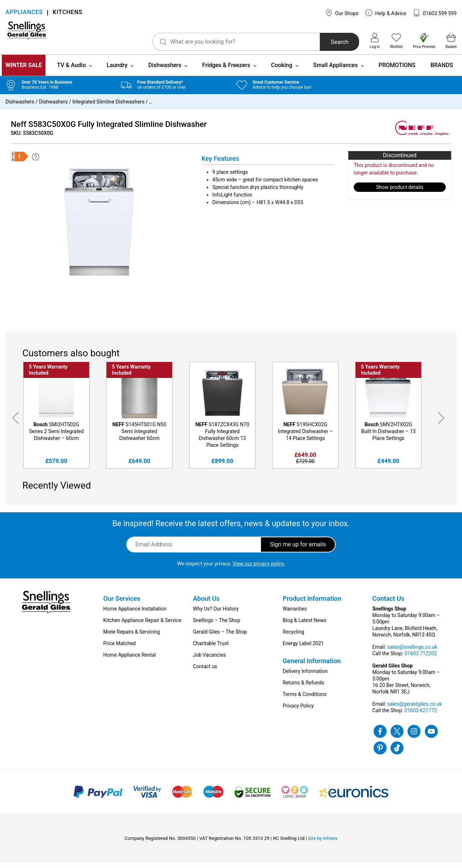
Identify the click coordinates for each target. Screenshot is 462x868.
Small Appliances (335, 70)
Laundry (117, 70)
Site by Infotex (323, 843)
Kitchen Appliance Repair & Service (142, 625)
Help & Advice (386, 13)
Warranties (295, 614)
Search (317, 42)
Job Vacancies (210, 660)
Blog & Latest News (304, 625)
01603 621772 (420, 715)
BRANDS (442, 70)
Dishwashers (165, 70)
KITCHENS (67, 13)
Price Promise (424, 41)
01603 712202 (420, 658)
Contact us (205, 671)
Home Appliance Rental (130, 660)
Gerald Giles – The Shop (220, 637)
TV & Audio (71, 70)
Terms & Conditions (305, 699)
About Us (206, 603)
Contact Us (389, 603)
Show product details (400, 192)
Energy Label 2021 (303, 648)
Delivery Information (305, 676)
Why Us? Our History (216, 614)
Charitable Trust (211, 648)
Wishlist (396, 41)
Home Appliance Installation (135, 614)
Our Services (122, 603)
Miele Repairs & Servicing (132, 637)
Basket (451, 41)
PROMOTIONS (397, 70)
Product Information (312, 603)
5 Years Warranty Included (48, 375)
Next (443, 423)
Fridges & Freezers (226, 70)
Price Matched (119, 648)
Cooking (282, 70)
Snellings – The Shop (217, 625)
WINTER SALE (24, 70)
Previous (14, 423)
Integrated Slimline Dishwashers (108, 107)
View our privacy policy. (259, 569)
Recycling (293, 637)
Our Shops (342, 13)
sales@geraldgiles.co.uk (415, 709)
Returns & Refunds (303, 688)
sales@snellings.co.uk (412, 652)
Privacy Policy (298, 711)
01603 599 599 (435, 13)
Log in (375, 41)
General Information (312, 666)
